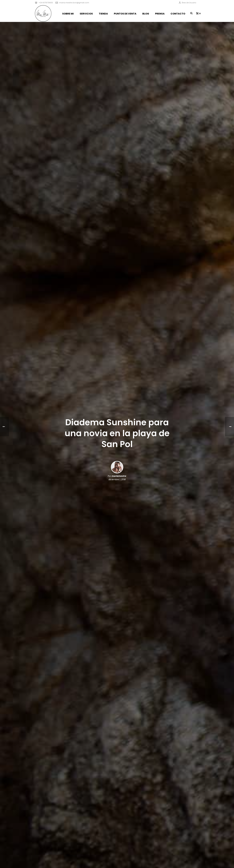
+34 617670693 (46, 3)
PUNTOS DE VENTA (125, 14)
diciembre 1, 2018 (117, 479)
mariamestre (119, 476)
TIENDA (103, 14)
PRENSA (160, 14)
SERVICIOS (86, 14)
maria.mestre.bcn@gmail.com (74, 3)
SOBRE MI (68, 14)
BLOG (146, 14)
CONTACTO (178, 14)
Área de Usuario (187, 3)
